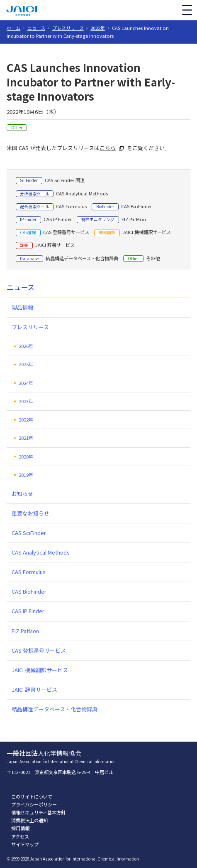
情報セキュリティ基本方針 (38, 812)
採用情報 (20, 828)
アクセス (20, 836)
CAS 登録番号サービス (39, 650)
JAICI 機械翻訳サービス (40, 670)
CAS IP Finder (28, 611)
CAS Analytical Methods (41, 552)
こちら (108, 148)
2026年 (26, 346)
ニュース (36, 28)
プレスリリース (68, 28)
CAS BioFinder (29, 591)
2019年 (26, 475)
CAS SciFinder (29, 533)
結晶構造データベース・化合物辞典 (55, 709)
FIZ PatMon (25, 631)
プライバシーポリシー (34, 804)
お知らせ (22, 494)
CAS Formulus (29, 572)
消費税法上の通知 (29, 820)
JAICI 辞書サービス (34, 689)
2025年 (26, 364)
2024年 (26, 383)
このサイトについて (32, 796)
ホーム (13, 28)
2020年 (26, 456)
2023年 (26, 401)
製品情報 (22, 307)
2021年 (26, 438)
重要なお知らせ (30, 513)
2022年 (98, 28)
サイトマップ (25, 844)
